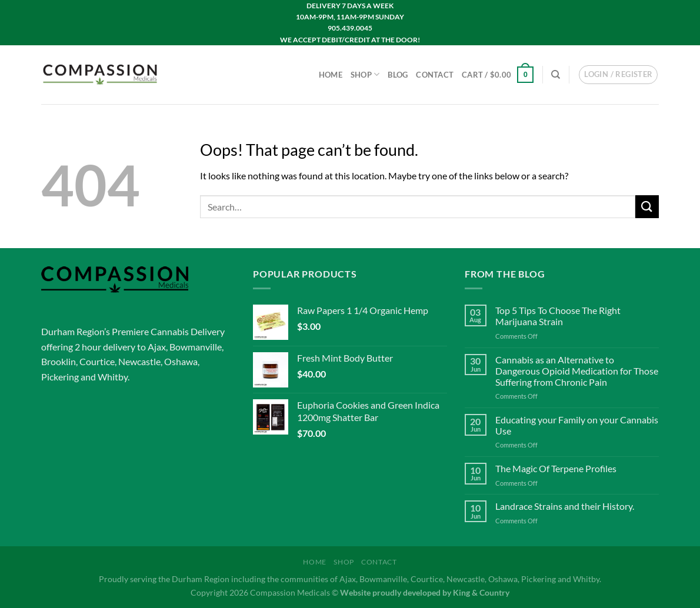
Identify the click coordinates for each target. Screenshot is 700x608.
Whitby (113, 377)
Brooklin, (59, 361)
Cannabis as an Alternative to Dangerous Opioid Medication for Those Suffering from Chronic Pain (577, 371)
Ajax (157, 347)
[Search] (556, 75)
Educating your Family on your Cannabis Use (577, 425)
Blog (398, 75)
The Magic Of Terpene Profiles (556, 468)
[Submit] (647, 207)
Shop (365, 74)
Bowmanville (196, 347)
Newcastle (139, 361)
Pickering (60, 377)
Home (331, 75)
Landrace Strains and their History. (565, 506)
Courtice (97, 361)
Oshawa (181, 361)
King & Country (481, 592)
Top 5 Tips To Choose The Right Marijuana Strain (558, 316)
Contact (435, 75)
